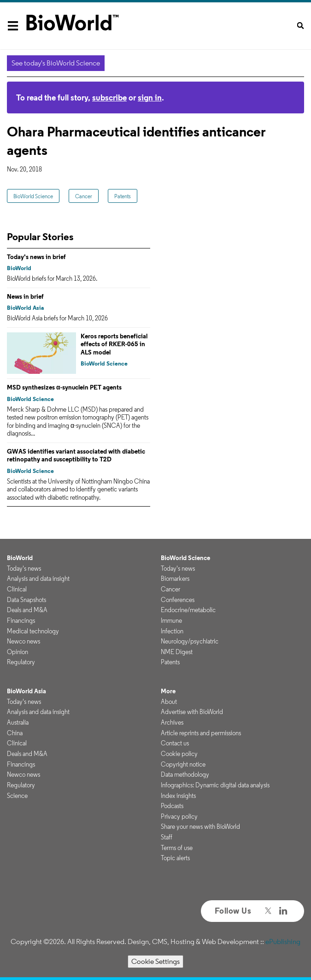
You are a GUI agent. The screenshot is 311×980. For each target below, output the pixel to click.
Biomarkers (175, 579)
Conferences (178, 600)
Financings (21, 620)
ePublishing (283, 942)
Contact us (175, 743)
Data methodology (185, 774)
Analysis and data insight (38, 579)
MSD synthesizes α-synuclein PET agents (64, 387)
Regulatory (21, 662)
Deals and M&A (27, 610)
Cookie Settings (155, 961)
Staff (167, 837)
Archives (172, 722)
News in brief (25, 296)
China (15, 733)
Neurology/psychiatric (190, 641)
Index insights (178, 796)
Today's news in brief (36, 257)
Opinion (18, 652)
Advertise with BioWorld (192, 712)
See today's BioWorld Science (56, 63)
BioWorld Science (33, 196)
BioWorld (19, 268)
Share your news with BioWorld (200, 827)
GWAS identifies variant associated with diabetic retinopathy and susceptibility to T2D (76, 455)
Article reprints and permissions (201, 733)
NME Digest (177, 652)
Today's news (24, 568)
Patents (123, 196)
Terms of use (177, 848)
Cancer (84, 196)
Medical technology (33, 631)
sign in (150, 97)
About (169, 702)
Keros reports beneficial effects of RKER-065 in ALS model (114, 344)
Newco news (23, 641)
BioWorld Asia (25, 308)
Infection (172, 631)
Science (17, 796)
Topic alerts (175, 858)
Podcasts (172, 806)
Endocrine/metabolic (188, 610)
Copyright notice (183, 764)
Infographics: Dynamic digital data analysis (215, 785)
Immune (171, 620)
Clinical (17, 589)
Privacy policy (179, 816)
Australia (18, 722)
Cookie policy (179, 754)
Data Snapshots (26, 600)
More (168, 691)
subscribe (109, 97)
